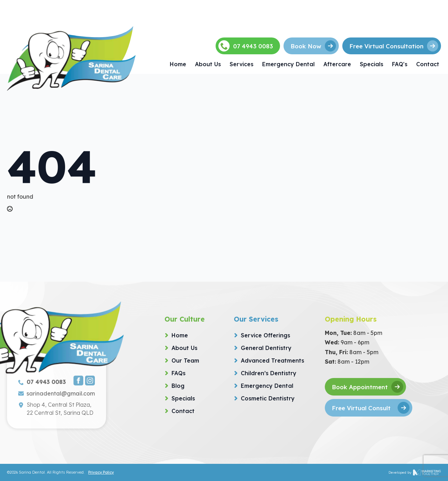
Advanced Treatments (272, 360)
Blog (178, 386)
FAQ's (400, 64)
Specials (372, 64)
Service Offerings (265, 335)
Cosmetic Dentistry (268, 398)
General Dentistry (266, 348)
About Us (208, 64)
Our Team (185, 360)
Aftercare (337, 64)
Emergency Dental (288, 64)
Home (178, 64)
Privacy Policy (101, 472)
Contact (428, 64)
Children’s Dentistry (269, 373)
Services (241, 64)
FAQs (178, 373)
